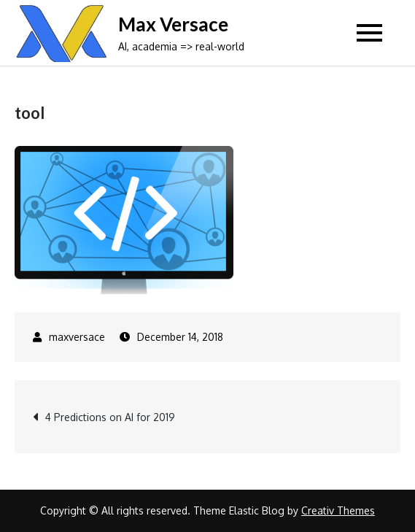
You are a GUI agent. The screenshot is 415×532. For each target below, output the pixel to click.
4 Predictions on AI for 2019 (110, 417)
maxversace (77, 337)
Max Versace (173, 24)
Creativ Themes (338, 510)
